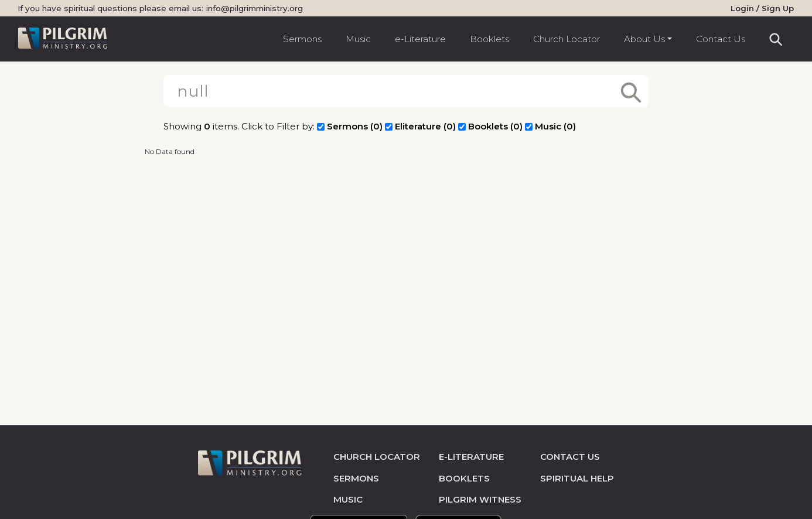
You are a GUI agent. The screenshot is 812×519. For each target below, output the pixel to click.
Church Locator (567, 39)
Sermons (302, 39)
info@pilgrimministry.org (255, 8)
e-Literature (420, 39)
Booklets (489, 39)
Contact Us (721, 39)
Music (358, 39)
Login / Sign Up (762, 8)
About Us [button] (644, 39)
